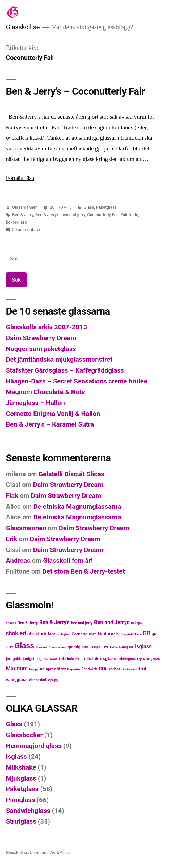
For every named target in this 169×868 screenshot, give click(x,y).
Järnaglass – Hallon (35, 403)
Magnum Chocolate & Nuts (45, 392)
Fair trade (129, 215)
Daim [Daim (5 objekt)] (93, 634)
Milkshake (21, 767)
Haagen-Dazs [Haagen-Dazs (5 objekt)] (99, 647)
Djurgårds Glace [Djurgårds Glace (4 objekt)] (131, 634)
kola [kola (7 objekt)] (62, 659)
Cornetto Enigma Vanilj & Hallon (53, 414)
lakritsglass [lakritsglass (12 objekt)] (104, 658)
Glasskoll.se (23, 27)
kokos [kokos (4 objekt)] (54, 659)
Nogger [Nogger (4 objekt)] (34, 669)
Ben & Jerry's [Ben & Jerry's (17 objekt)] (54, 622)
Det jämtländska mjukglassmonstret (59, 359)
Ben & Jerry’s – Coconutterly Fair (75, 91)
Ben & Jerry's (47, 215)
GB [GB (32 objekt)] (147, 633)
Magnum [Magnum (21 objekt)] (17, 669)
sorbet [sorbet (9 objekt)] (114, 669)
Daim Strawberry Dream (41, 338)
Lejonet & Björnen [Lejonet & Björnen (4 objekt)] (148, 659)
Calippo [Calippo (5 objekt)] (136, 623)
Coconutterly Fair (103, 215)
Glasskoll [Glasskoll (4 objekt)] (41, 647)
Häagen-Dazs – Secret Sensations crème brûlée (77, 381)
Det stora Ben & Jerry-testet (84, 571)
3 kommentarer (26, 230)
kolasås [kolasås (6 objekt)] (73, 659)
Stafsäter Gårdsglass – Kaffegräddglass (65, 370)
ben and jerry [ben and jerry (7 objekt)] (82, 623)
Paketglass (106, 207)
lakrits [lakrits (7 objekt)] (86, 659)
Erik (12, 539)
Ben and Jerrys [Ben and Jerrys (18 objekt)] (112, 622)
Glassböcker (24, 735)
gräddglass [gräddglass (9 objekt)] (78, 647)
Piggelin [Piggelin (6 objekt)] (74, 669)
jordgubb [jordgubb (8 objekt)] (14, 659)
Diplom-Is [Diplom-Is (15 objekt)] (109, 634)
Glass (89, 207)
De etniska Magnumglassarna (77, 506)
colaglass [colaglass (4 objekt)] (64, 634)
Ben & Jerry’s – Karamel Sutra (50, 424)
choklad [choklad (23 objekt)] (16, 633)
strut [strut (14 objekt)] (141, 669)
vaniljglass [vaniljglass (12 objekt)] (17, 679)
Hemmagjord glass (34, 746)
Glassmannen (25, 207)
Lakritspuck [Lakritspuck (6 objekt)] (127, 659)
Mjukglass (21, 778)
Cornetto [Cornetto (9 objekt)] (80, 634)
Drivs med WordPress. (50, 852)
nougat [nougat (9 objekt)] (46, 669)
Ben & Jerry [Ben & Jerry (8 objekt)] (28, 623)
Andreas (18, 560)
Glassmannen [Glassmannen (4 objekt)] (57, 647)
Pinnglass (20, 800)
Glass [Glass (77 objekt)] (24, 646)
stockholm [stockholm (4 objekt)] (128, 669)
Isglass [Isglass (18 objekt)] (143, 647)
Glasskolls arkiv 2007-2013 (46, 327)
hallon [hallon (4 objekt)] (114, 647)
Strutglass (21, 821)
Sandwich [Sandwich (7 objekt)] (89, 669)
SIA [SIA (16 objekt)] (103, 669)
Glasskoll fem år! (68, 560)
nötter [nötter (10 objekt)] (60, 669)
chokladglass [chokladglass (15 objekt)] (42, 634)
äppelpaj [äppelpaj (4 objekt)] (53, 680)
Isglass (16, 756)
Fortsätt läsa (24, 178)
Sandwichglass (28, 811)
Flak (12, 496)
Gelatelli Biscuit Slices (71, 474)
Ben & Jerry (23, 215)
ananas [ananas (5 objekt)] (11, 623)
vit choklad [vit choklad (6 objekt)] (37, 680)
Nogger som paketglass (41, 349)
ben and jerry (73, 215)
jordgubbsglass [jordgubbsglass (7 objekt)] (35, 659)
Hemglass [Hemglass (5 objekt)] (126, 647)
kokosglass (16, 222)
